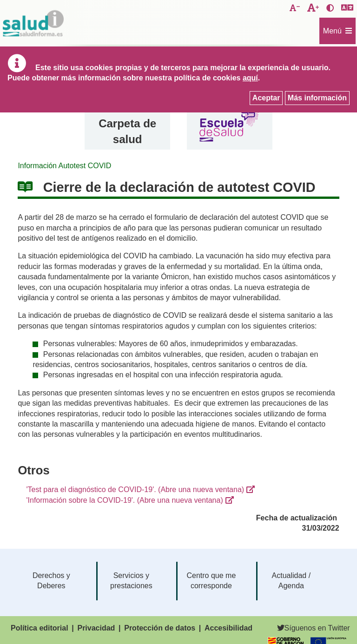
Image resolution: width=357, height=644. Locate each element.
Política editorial (40, 628)
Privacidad (96, 628)
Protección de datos (160, 628)
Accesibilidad (228, 628)
